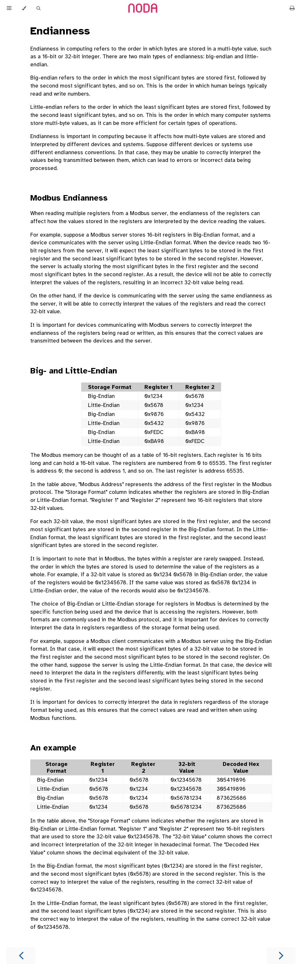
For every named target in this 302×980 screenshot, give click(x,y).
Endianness (60, 31)
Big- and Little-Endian (74, 371)
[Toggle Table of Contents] (9, 8)
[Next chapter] (281, 956)
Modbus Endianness (69, 198)
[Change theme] (24, 8)
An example (53, 748)
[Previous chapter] (21, 956)
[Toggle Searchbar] (38, 8)
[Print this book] (292, 8)
